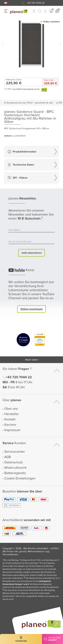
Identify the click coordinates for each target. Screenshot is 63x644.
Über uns (11, 409)
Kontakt (10, 419)
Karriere (10, 425)
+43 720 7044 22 (36, 3)
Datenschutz (14, 462)
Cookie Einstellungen (20, 478)
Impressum (12, 430)
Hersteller (12, 414)
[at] (6, 3)
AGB (8, 457)
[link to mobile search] (40, 11)
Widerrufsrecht (15, 468)
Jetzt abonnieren (32, 253)
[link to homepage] (19, 12)
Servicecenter (15, 452)
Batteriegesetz (15, 473)
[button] (6, 3)
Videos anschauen (32, 309)
